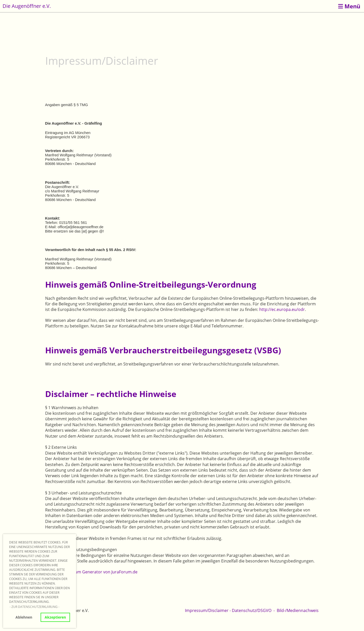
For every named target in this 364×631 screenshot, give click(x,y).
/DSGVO (264, 610)
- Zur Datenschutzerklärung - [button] (34, 607)
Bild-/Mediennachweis (298, 610)
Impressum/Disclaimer (207, 610)
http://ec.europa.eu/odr (282, 309)
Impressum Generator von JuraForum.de (98, 572)
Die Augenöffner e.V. (27, 6)
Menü (349, 6)
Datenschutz (244, 610)
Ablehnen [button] (24, 617)
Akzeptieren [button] (55, 617)
